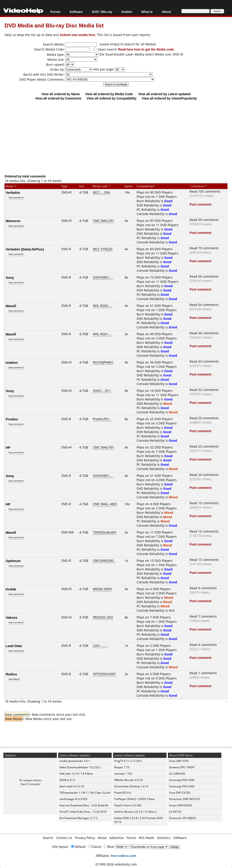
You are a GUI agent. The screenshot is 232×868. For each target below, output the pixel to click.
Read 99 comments (204, 220)
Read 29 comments (204, 418)
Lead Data (14, 646)
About (166, 12)
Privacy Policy (85, 838)
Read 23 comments (204, 446)
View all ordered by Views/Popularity (169, 98)
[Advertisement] (118, 137)
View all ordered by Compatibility (111, 98)
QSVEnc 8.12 (67, 780)
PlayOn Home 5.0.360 (128, 805)
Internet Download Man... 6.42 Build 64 (84, 805)
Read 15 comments (204, 560)
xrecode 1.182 (123, 774)
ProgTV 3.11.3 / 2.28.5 (128, 761)
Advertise (117, 838)
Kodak (11, 589)
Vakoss (12, 617)
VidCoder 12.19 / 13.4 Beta (76, 774)
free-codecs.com (123, 856)
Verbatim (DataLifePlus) (25, 249)
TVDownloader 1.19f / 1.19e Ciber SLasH (85, 793)
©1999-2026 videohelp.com (116, 864)
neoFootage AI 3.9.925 (73, 799)
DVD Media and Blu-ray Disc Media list (54, 25)
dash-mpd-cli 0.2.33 (72, 786)
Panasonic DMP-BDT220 (184, 799)
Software (76, 12)
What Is (147, 12)
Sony (10, 277)
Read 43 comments (204, 361)
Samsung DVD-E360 (182, 786)
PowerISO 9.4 (123, 793)
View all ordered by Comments (58, 98)
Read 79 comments (204, 248)
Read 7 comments (203, 616)
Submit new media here (77, 35)
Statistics (164, 838)
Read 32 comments (204, 390)
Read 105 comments (205, 191)
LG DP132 (175, 812)
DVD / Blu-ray (102, 12)
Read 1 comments (203, 673)
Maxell (11, 306)
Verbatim (13, 192)
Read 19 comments (204, 503)
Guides (127, 12)
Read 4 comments (203, 645)
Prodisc (12, 419)
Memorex (13, 221)
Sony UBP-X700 (179, 761)
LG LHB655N (177, 774)
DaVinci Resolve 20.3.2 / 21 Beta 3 (135, 812)
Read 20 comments (204, 475)
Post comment (201, 204)
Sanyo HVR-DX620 (180, 805)
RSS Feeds (147, 838)
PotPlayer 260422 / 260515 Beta (134, 799)
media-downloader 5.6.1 (75, 761)
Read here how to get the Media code (146, 49)
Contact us (64, 838)
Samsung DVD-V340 (182, 780)
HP (8, 447)
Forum (55, 12)
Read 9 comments (203, 588)
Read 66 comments (204, 276)
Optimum (13, 561)
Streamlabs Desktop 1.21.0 (131, 786)
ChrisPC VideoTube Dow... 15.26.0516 (83, 812)
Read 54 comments (204, 305)
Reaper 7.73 (122, 767)
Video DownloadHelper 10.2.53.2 (80, 767)
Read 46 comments (204, 333)
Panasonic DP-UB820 (182, 818)
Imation (12, 362)
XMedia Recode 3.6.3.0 (128, 780)
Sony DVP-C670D (180, 793)
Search (48, 838)
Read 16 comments (204, 531)
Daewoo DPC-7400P (182, 767)
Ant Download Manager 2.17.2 (79, 818)
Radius (11, 674)
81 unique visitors (31, 780)
